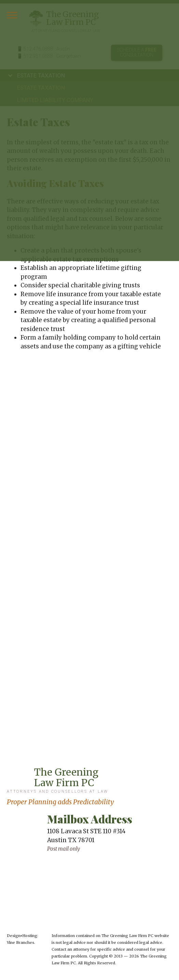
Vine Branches (20, 942)
